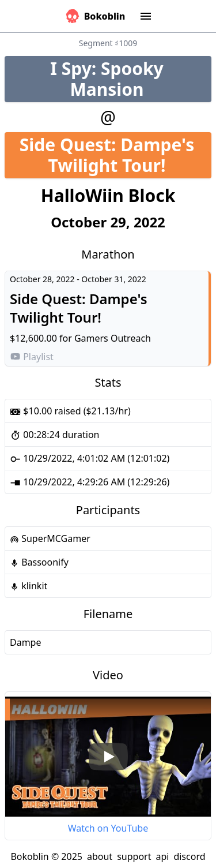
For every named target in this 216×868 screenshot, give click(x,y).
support (134, 856)
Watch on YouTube (108, 828)
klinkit (29, 586)
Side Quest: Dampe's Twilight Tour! (115, 155)
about (100, 856)
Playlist (32, 357)
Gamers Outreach (113, 338)
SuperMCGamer (50, 538)
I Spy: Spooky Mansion (131, 79)
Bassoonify (39, 562)
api (162, 856)
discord (189, 856)
